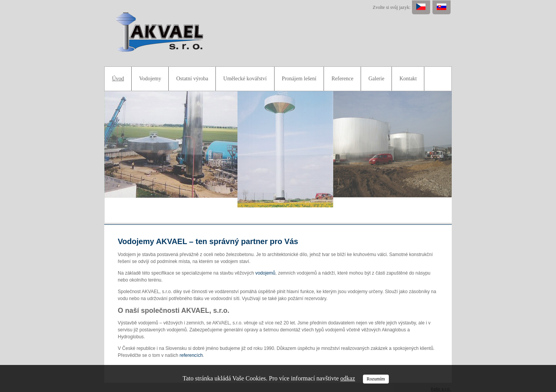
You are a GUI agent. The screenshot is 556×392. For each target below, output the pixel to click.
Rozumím (376, 379)
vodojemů (265, 273)
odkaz (347, 378)
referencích (191, 355)
